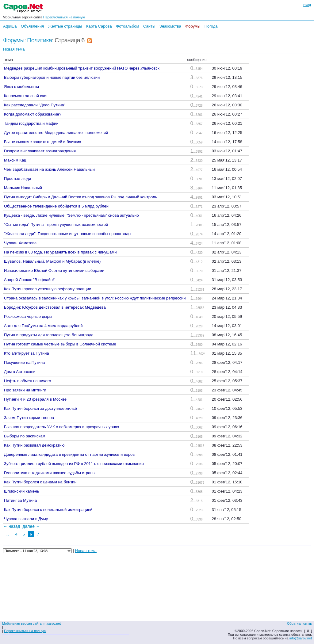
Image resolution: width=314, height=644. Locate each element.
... (7, 534)
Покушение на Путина (24, 362)
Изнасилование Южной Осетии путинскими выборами (54, 271)
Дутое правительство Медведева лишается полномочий (56, 133)
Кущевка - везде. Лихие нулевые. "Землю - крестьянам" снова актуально (71, 215)
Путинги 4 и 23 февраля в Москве (35, 399)
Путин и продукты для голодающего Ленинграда (49, 335)
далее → (31, 526)
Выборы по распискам (25, 436)
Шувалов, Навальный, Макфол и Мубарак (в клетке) (52, 261)
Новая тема (14, 49)
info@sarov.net (301, 638)
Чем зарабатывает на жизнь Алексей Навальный (49, 169)
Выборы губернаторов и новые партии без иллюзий (52, 77)
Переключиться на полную (64, 17)
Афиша (10, 26)
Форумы (193, 26)
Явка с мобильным (21, 87)
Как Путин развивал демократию (34, 445)
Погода (211, 26)
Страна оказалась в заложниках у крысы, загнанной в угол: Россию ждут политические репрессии (95, 298)
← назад (12, 526)
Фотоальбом (127, 26)
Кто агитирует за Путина (27, 353)
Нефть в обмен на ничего (27, 381)
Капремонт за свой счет (26, 96)
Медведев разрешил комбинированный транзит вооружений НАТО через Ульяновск (82, 68)
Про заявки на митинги (25, 390)
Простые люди (17, 179)
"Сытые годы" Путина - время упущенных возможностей (56, 225)
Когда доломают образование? (33, 114)
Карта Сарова (99, 26)
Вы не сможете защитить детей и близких (42, 142)
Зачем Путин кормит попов (29, 418)
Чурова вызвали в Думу (26, 519)
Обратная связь (299, 623)
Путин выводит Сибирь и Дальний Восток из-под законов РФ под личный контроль (80, 197)
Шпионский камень (21, 491)
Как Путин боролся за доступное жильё (40, 408)
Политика (39, 40)
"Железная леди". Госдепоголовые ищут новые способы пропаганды (68, 234)
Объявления (32, 26)
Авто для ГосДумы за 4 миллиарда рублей (43, 326)
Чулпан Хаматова (20, 243)
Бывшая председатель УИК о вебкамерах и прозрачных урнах (62, 427)
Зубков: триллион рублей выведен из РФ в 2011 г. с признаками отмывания (74, 464)
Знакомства (170, 26)
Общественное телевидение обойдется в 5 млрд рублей (56, 206)
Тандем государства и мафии (31, 123)
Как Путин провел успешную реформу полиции (48, 289)
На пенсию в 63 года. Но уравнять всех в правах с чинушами (60, 252)
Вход (307, 5)
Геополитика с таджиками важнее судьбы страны (50, 473)
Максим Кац (15, 160)
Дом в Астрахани (20, 372)
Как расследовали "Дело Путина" (35, 105)
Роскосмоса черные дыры (28, 316)
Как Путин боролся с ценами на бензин (40, 482)
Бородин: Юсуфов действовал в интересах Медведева (55, 307)
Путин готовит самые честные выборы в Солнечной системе (60, 344)
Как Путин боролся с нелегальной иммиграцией (48, 510)
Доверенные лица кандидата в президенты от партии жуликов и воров (69, 454)
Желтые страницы (65, 26)
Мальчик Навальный (23, 188)
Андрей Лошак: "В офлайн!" (30, 280)
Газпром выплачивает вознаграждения (40, 151)
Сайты (149, 26)
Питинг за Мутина (20, 500)
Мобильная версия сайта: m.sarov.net (31, 623)
